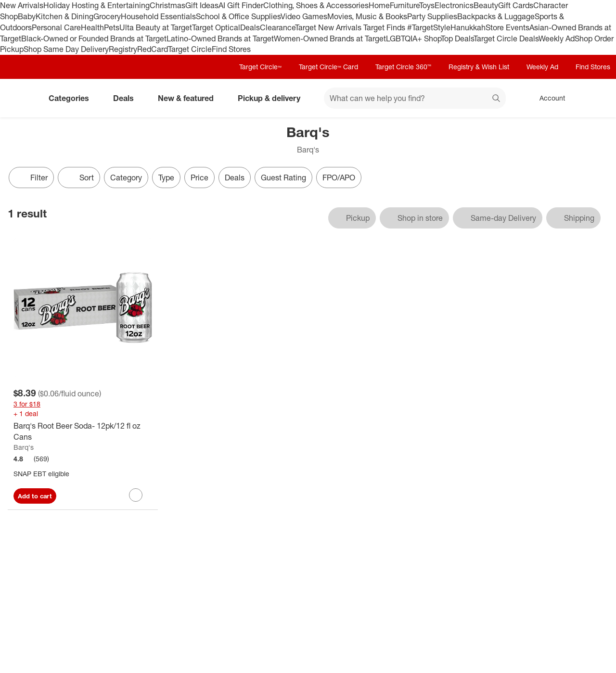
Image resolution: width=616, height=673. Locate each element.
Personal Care (56, 27)
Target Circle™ (260, 67)
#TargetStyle (429, 27)
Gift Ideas (202, 5)
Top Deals (457, 38)
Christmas (167, 5)
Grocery (107, 16)
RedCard (153, 49)
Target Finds (385, 27)
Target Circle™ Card (328, 67)
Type (166, 178)
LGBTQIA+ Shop (413, 38)
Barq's (24, 447)
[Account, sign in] (547, 98)
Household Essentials (158, 16)
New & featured (190, 98)
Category (126, 178)
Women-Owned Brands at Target (330, 38)
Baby (27, 16)
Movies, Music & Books (367, 16)
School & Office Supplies (238, 16)
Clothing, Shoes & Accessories (316, 5)
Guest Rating (283, 178)
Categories (73, 98)
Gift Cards (516, 5)
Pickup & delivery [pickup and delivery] (273, 98)
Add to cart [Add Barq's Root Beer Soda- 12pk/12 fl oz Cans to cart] (35, 496)
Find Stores (231, 49)
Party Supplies (432, 16)
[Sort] (79, 178)
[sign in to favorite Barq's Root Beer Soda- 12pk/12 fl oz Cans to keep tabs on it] (136, 495)
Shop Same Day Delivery (66, 49)
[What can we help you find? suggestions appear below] (415, 98)
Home (379, 5)
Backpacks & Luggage (496, 16)
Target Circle (190, 49)
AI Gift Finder (241, 5)
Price (199, 178)
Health (92, 27)
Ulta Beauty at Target (156, 27)
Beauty (486, 5)
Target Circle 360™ (403, 67)
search (497, 99)
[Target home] (21, 98)
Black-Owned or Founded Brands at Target (94, 38)
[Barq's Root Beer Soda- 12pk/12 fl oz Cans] (83, 432)
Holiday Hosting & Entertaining (96, 5)
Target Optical (216, 27)
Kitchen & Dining (64, 16)
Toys (427, 5)
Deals (250, 27)
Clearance (277, 27)
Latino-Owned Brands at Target (220, 38)
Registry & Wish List (479, 67)
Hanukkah (468, 27)
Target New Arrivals (329, 27)
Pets (112, 27)
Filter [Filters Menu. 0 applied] (31, 178)
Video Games (304, 16)
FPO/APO (339, 178)
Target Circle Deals (506, 38)
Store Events (507, 27)
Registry (123, 49)
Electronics (454, 5)
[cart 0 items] (596, 98)
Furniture (404, 5)
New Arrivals (22, 5)
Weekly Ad (557, 38)
